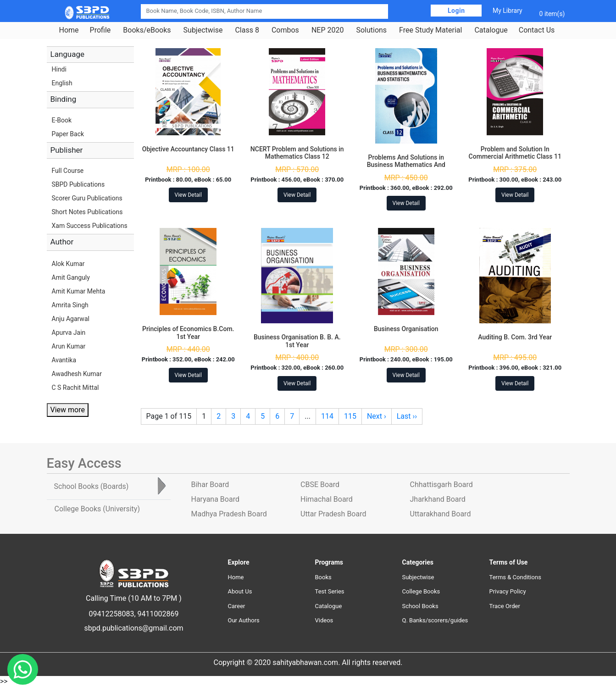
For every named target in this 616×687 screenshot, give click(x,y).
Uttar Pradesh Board (333, 514)
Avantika (64, 360)
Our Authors (244, 620)
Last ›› (407, 416)
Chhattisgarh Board (441, 485)
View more (68, 410)
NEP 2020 (328, 30)
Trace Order (505, 606)
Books (323, 577)
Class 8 (247, 30)
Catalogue (491, 30)
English (62, 83)
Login (456, 11)
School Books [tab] (92, 486)
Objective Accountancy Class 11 (188, 149)
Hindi (59, 69)
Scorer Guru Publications (87, 198)
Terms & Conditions (515, 577)
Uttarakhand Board (441, 514)
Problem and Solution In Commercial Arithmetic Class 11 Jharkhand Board (515, 157)
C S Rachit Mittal (75, 388)
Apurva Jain (69, 332)
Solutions (371, 30)
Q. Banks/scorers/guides (435, 620)
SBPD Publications (78, 184)
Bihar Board (210, 485)
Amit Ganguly (71, 277)
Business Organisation (406, 329)
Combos (285, 30)
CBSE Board (320, 485)
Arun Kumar (69, 346)
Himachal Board (327, 499)
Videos (324, 620)
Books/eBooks (147, 30)
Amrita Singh (70, 305)
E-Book (62, 120)
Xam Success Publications (90, 226)
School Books (420, 606)
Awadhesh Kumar (77, 374)
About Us (240, 591)
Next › (377, 416)
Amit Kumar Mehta (79, 291)
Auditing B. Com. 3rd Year (515, 337)
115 (350, 416)
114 (327, 416)
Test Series (330, 591)
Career (237, 606)
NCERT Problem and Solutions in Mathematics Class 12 (297, 153)
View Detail (188, 195)
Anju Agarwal (71, 319)
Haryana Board (215, 499)
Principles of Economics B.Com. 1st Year (188, 333)
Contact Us (537, 30)
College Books (421, 591)
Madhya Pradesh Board (229, 514)
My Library (508, 11)
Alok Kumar (68, 264)
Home (69, 30)
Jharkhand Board (438, 499)
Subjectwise (203, 30)
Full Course (68, 171)
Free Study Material (430, 30)
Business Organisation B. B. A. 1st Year (297, 341)
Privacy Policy (508, 591)
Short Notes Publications (87, 212)
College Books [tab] (97, 509)
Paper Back (68, 134)
